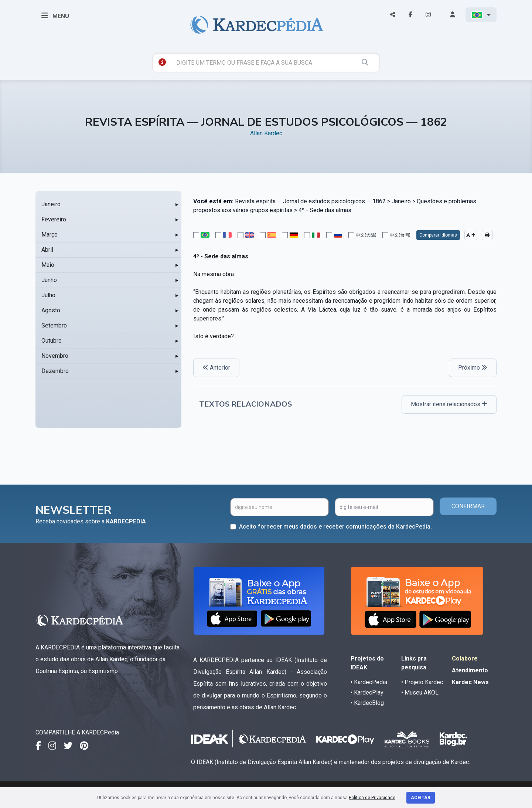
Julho (48, 295)
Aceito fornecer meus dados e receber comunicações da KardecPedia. (335, 527)
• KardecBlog (367, 703)
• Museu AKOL (420, 692)
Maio (48, 265)
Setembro (54, 325)
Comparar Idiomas (438, 235)
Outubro (52, 341)
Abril (47, 250)
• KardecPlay (367, 692)
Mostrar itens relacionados (449, 404)
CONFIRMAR (468, 506)
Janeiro (51, 204)
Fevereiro (54, 219)
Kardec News (470, 682)
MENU (55, 16)
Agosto (51, 310)
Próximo (473, 368)
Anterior (216, 368)
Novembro (55, 356)
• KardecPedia (369, 682)
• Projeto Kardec (422, 682)
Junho (49, 280)
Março (50, 235)
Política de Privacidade (372, 798)
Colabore (465, 658)
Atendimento (470, 670)
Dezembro (55, 371)
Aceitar (421, 798)
